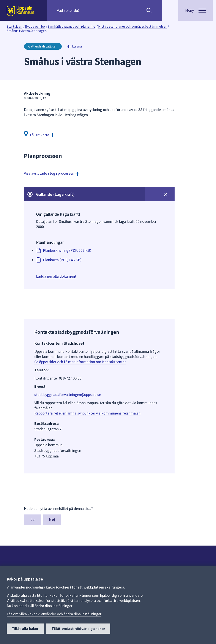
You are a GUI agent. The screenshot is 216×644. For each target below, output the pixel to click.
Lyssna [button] (77, 46)
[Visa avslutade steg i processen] (52, 173)
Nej (52, 520)
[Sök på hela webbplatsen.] (85, 10)
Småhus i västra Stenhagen (27, 31)
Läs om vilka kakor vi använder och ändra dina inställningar (54, 614)
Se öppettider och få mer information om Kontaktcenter (80, 362)
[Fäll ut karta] (39, 135)
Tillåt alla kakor (25, 629)
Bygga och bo (35, 26)
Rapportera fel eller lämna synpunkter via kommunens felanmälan (87, 413)
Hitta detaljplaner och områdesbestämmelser (132, 26)
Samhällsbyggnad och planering (72, 26)
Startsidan (14, 26)
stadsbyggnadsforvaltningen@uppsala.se (68, 395)
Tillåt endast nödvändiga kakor (78, 629)
